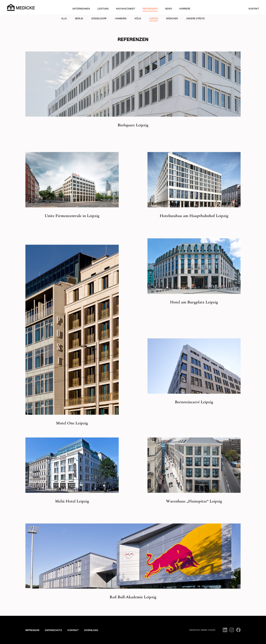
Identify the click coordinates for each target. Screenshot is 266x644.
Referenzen (150, 9)
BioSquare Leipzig (133, 125)
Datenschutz (53, 630)
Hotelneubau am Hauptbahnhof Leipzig (194, 221)
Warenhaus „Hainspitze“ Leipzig (194, 506)
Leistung (103, 9)
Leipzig (154, 18)
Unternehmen (81, 9)
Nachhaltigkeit (126, 9)
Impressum (32, 630)
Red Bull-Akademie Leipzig (133, 603)
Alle (64, 18)
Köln (138, 18)
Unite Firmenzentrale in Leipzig (72, 221)
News (169, 9)
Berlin (79, 18)
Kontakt (254, 9)
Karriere (185, 9)
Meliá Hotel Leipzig (72, 506)
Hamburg (121, 18)
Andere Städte (196, 18)
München (172, 18)
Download (91, 630)
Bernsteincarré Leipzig (194, 408)
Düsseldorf (99, 18)
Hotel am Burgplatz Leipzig (194, 308)
